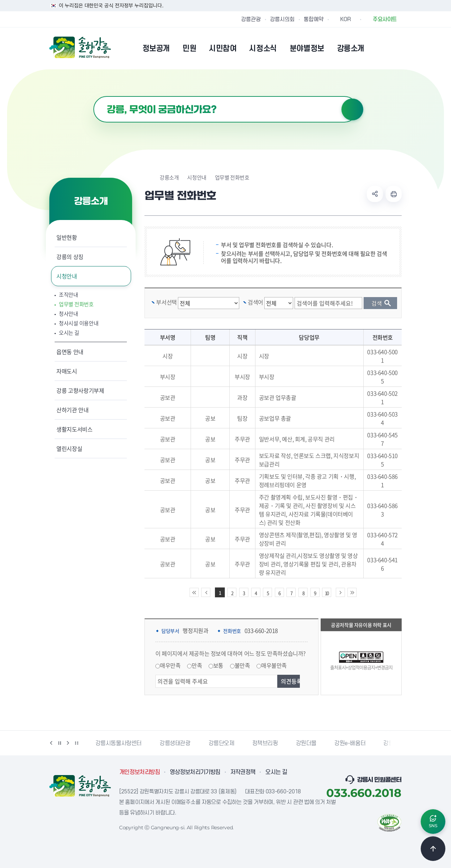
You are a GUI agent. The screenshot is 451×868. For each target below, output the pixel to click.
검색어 (255, 302)
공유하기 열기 (375, 194)
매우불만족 (274, 665)
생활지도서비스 (75, 429)
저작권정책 (243, 772)
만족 (197, 665)
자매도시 (67, 371)
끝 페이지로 (352, 592)
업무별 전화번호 (76, 304)
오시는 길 (69, 333)
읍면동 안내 (70, 352)
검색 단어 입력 (332, 297)
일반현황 (67, 237)
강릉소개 (169, 178)
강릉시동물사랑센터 (119, 743)
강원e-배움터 (350, 743)
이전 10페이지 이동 (206, 592)
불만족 (242, 665)
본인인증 (379, 48)
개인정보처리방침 (140, 772)
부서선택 (166, 302)
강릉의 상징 (70, 257)
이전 (51, 743)
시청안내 (67, 276)
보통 (218, 665)
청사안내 (69, 314)
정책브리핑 (265, 743)
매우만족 (170, 665)
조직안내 (69, 295)
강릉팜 (391, 743)
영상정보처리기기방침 (195, 772)
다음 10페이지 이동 (340, 592)
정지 (60, 743)
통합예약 (314, 19)
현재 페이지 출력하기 (394, 194)
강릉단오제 (221, 743)
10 (327, 593)
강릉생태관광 (175, 743)
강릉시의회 (282, 19)
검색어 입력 (94, 96)
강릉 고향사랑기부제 (80, 390)
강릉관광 (251, 19)
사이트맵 (397, 48)
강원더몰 (306, 743)
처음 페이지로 (194, 592)
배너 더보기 (76, 743)
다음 (68, 743)
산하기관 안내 (73, 410)
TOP (433, 849)
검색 (352, 109)
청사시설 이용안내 (79, 323)
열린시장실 (69, 448)
